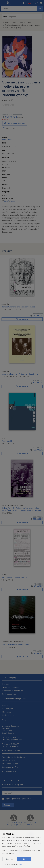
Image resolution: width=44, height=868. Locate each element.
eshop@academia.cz (12, 740)
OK (24, 859)
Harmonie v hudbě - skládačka (14, 577)
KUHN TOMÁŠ (8, 100)
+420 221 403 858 (11, 737)
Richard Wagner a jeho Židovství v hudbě (18, 307)
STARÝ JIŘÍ (17, 310)
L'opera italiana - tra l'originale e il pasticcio (20, 374)
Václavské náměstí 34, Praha (14, 757)
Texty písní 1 (7, 441)
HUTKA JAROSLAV (8, 444)
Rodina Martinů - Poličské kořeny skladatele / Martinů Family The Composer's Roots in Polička (21, 509)
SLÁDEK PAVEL (7, 310)
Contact (6, 720)
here (21, 864)
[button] (30, 3)
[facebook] (5, 779)
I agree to (19, 798)
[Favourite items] (36, 3)
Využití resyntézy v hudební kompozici (17, 644)
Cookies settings (9, 694)
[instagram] (12, 779)
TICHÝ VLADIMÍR (7, 580)
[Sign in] (24, 3)
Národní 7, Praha (9, 760)
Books (14, 23)
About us (6, 705)
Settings (9, 859)
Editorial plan (8, 708)
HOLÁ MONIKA (7, 513)
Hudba (28, 23)
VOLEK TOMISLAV (22, 377)
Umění (21, 23)
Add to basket (22, 319)
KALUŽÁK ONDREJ (8, 647)
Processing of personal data (13, 691)
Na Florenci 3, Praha (10, 764)
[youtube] (19, 779)
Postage (6, 684)
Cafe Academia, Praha (11, 767)
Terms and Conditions (11, 687)
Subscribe (8, 805)
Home (6, 23)
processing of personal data (22, 798)
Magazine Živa (8, 712)
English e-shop (8, 715)
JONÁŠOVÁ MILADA (8, 377)
